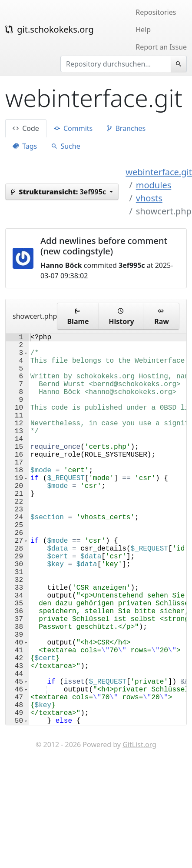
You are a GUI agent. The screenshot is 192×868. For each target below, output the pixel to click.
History (121, 316)
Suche (66, 146)
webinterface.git (159, 172)
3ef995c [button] (59, 192)
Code (26, 128)
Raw (162, 316)
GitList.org (139, 831)
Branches (126, 128)
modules (154, 185)
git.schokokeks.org (50, 29)
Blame (78, 316)
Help (143, 30)
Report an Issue (161, 47)
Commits (73, 128)
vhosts (149, 198)
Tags (25, 146)
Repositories (156, 12)
